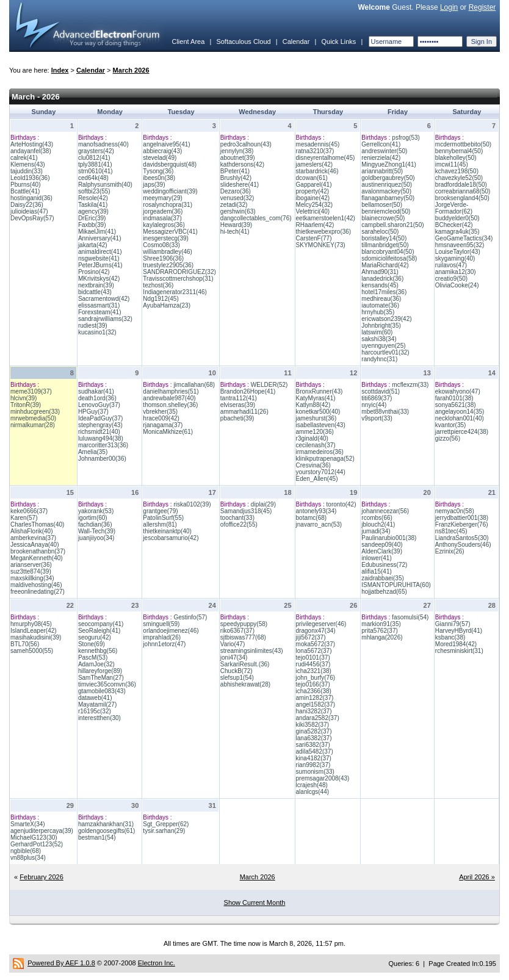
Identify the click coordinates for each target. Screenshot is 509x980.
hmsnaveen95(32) (460, 245)
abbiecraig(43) (162, 151)
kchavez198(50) (457, 171)
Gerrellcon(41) (381, 144)
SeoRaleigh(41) (99, 631)
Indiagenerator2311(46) (175, 292)
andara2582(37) (318, 718)
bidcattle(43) (95, 292)
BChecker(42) (454, 225)
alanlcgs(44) (312, 792)
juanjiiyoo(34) (96, 538)
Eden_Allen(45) (317, 479)
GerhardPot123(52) (37, 844)
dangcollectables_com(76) (256, 218)
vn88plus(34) (28, 858)
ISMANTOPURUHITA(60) (396, 585)
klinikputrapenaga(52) (325, 459)
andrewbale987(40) (169, 398)
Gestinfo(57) (190, 617)
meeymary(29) (162, 198)
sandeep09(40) (382, 545)
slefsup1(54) (237, 678)
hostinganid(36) (31, 198)
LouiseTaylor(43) (458, 252)
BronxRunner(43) (319, 391)
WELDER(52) (269, 385)
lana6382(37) (314, 738)
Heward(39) (236, 225)
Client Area (188, 41)
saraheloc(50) (380, 232)
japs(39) (154, 185)
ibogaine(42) (313, 198)
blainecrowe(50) (383, 218)
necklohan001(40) (460, 418)
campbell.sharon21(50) (392, 225)
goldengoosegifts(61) (106, 831)
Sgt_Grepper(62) (166, 824)
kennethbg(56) (98, 651)
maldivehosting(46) (36, 585)
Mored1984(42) (456, 644)
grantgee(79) (160, 511)
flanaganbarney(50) (388, 198)
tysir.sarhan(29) (164, 831)
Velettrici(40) (313, 211)
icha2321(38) (314, 671)
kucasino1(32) (97, 332)
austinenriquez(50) (387, 185)
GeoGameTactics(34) (464, 238)
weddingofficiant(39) (170, 191)
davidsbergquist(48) (170, 164)
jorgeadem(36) (163, 211)
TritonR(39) (26, 405)
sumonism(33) (315, 772)
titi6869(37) (377, 398)
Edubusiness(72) (384, 565)
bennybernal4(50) (459, 151)
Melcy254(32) (315, 205)
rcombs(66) (377, 518)
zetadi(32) (234, 205)
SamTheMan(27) (101, 678)
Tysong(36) (158, 171)
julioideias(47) (29, 211)
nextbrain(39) (96, 285)
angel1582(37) (316, 704)
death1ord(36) (97, 398)
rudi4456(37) (313, 664)
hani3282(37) (314, 711)
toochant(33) (237, 518)
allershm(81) (160, 524)
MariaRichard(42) (385, 265)
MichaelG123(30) (34, 838)
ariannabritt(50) (382, 171)
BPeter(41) (235, 171)
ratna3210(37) (315, 151)
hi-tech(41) (235, 232)
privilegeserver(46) (321, 624)
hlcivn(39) (23, 398)
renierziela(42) (381, 158)
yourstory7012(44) (321, 472)
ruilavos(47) (451, 265)
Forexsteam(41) (100, 312)
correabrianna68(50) (463, 191)
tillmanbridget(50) (385, 245)
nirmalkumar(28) (33, 425)
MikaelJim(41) (97, 232)
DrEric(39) (92, 218)
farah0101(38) (454, 398)
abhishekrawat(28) (245, 684)
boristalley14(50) (384, 238)
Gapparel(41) (314, 185)
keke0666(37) (29, 511)
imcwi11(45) (452, 164)
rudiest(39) (93, 326)
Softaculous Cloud (243, 41)
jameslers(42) (315, 164)
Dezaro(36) (236, 191)
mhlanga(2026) (382, 637)
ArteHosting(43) (32, 144)
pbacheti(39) (237, 418)
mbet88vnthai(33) (385, 412)
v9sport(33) (377, 418)
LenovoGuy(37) (99, 405)
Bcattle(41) (25, 191)
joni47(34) (234, 658)
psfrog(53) (406, 138)
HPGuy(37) (93, 412)
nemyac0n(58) (455, 511)
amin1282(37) (315, 698)
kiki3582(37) (312, 725)
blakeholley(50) (456, 158)
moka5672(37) (316, 644)
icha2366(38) (314, 691)
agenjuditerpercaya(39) (42, 831)
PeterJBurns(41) (100, 265)
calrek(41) (24, 158)
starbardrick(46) (317, 171)
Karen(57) (24, 518)
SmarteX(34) (28, 824)
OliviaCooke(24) (457, 285)
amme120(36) (315, 432)
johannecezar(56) (385, 511)
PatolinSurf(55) (163, 518)
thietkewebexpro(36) (324, 232)
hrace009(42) (161, 418)
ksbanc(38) (450, 637)
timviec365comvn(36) (107, 684)
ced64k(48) (93, 178)
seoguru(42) (95, 637)
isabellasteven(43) (321, 425)
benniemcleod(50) (386, 211)
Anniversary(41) (100, 238)
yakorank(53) (96, 511)
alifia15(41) (376, 571)
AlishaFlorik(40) (31, 531)
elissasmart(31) (99, 305)
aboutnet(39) (238, 158)
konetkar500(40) (318, 412)
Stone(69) (92, 644)
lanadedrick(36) (382, 279)
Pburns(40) (25, 185)
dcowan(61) (312, 178)
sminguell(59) (161, 624)
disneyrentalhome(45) (326, 158)
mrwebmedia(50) (33, 418)
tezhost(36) (158, 285)
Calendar (296, 41)
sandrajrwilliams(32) (105, 319)
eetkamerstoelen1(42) (326, 218)
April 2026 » (477, 877)
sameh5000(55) (32, 651)
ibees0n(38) (159, 178)
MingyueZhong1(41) (389, 164)
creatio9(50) (451, 279)
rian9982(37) (313, 765)
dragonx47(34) (316, 631)
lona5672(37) (314, 651)
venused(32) (237, 198)
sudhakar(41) (96, 391)
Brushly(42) (236, 178)
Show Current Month (255, 903)
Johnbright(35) (381, 326)
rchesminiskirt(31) (459, 651)
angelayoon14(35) (460, 412)
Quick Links (338, 41)
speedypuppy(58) (244, 624)
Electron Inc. (157, 963)
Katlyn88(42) (313, 405)
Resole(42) (93, 198)
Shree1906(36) (163, 258)
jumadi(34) (376, 531)
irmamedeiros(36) (320, 452)
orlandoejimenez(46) (171, 631)
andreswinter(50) (384, 151)
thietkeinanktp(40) (167, 531)
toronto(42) (341, 504)
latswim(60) (377, 332)
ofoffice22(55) (239, 524)
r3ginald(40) (312, 438)
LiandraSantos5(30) (462, 538)
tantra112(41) (239, 398)
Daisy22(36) (27, 205)
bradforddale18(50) (461, 185)
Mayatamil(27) (97, 704)
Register (482, 7)
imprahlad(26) (162, 637)
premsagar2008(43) (323, 778)
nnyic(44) (374, 405)
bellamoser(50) (382, 205)
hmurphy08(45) (31, 624)
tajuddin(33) (27, 171)
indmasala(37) (162, 218)
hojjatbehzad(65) (384, 592)
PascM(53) (93, 658)
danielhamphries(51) (171, 391)
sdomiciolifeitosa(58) (389, 258)
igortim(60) (93, 518)
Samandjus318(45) (246, 511)
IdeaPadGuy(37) (100, 418)
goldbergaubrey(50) (388, 178)
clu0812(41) (94, 158)
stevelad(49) (160, 158)
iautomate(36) (380, 305)
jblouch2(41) (378, 524)
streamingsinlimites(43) (252, 651)
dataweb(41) (95, 698)
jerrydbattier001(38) (462, 518)
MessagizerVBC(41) (170, 232)
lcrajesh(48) (312, 785)
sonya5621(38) (456, 405)
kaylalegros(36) (164, 225)
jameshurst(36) (316, 418)
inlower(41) (376, 558)
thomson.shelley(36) (170, 405)
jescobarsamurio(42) (171, 538)
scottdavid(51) (381, 391)
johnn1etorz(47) (164, 644)
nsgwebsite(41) (99, 258)
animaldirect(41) (100, 252)
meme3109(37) (31, 391)
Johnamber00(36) (102, 459)
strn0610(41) (96, 171)
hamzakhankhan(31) (106, 824)
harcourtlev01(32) (385, 352)
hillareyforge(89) (100, 671)
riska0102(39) (192, 504)
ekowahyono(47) (458, 391)
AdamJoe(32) (96, 664)
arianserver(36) (31, 565)
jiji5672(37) (311, 637)
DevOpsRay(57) (32, 218)
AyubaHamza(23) (167, 305)
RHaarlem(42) (315, 225)
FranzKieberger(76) (462, 524)
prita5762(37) (379, 631)
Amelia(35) (93, 452)
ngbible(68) (26, 851)
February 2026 (42, 877)
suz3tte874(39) (31, 571)
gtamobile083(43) (102, 691)
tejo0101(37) (313, 658)
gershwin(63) (238, 211)
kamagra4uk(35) (457, 232)
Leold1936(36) (30, 178)
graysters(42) (96, 151)
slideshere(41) (240, 185)
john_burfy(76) (316, 678)
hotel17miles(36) (384, 292)
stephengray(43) (100, 425)
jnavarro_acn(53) (319, 524)
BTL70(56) (25, 644)
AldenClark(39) (382, 551)
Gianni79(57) (453, 624)
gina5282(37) (314, 731)
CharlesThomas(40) (37, 524)
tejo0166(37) (313, 684)
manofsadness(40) (103, 144)
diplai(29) (263, 504)
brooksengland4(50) (462, 198)
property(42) (312, 191)
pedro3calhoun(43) (246, 144)
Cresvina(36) (313, 465)
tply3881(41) (95, 164)
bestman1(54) (97, 838)
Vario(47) (233, 644)
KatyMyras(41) (316, 398)
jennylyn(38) (237, 151)
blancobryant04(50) (388, 252)
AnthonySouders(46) (463, 545)
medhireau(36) (381, 299)
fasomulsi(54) (410, 617)
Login (449, 7)
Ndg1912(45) (161, 299)
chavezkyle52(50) (459, 178)
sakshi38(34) (379, 339)
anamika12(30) (456, 272)
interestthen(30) (99, 718)
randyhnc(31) (379, 359)
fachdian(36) (95, 524)
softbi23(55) (94, 191)
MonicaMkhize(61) (168, 432)
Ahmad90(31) (380, 272)
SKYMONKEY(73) (321, 245)
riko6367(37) (237, 631)
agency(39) (93, 211)
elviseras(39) (238, 405)
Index (60, 70)
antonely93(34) (316, 511)
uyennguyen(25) (383, 346)
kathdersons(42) (242, 164)
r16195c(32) (95, 711)
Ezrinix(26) (450, 551)
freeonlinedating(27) (38, 592)
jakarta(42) (93, 245)
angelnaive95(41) (166, 144)
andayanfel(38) (31, 151)
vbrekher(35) (160, 412)
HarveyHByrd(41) (459, 631)
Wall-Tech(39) (97, 531)
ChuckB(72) (236, 671)
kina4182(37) (314, 758)
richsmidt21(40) (99, 432)
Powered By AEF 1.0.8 (61, 963)
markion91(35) (381, 624)
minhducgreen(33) (35, 412)
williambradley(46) (168, 252)
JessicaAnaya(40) (34, 545)
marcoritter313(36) (103, 445)
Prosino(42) (94, 272)
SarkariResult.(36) (245, 664)
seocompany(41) (101, 624)
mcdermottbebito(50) (463, 144)
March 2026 (131, 70)
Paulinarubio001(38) (389, 538)
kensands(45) (380, 285)
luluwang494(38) (101, 438)
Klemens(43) (28, 164)
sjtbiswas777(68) (243, 637)
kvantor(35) (451, 425)
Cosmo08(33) (161, 245)
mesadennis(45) (318, 144)
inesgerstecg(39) (165, 238)
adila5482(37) (315, 751)
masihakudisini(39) (36, 637)
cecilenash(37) (316, 445)
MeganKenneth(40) (37, 558)
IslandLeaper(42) (34, 631)
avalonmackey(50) (386, 191)
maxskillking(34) (32, 578)
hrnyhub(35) (378, 312)
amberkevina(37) (33, 538)
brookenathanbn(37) (38, 551)
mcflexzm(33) (410, 385)
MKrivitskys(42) (99, 279)
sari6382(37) (313, 745)
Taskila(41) (93, 205)
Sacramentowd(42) (104, 299)
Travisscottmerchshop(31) (178, 279)
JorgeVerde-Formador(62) (454, 208)
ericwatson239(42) (386, 319)
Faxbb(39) (92, 225)
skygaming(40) (455, 258)
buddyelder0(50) (457, 218)
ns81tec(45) (451, 531)
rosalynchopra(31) (168, 205)
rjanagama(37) (163, 425)
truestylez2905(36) (168, 265)
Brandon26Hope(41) (248, 391)
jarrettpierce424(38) (462, 432)
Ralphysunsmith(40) (105, 185)
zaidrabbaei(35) (383, 578)
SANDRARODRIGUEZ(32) (179, 272)
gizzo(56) (448, 438)
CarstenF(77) (314, 238)
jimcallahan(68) (194, 385)
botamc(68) (312, 518)
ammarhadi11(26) (244, 412)
